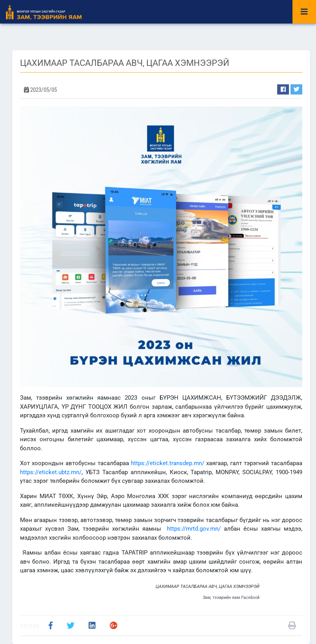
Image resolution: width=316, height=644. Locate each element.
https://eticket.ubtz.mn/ (51, 472)
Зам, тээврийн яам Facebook (231, 598)
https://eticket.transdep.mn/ (168, 463)
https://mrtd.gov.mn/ (194, 529)
